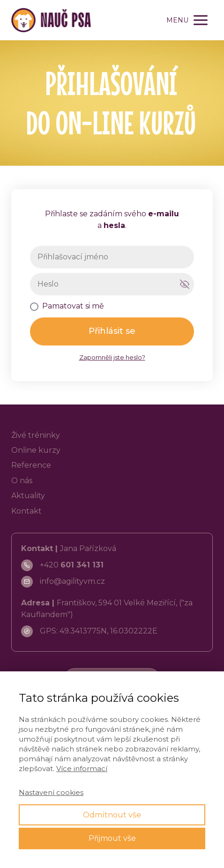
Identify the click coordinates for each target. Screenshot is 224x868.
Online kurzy (36, 450)
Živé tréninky (36, 435)
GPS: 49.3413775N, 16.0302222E (99, 631)
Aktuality (28, 496)
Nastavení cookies (51, 792)
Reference (31, 465)
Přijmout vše (112, 838)
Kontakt (26, 511)
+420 (72, 565)
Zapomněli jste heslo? (112, 357)
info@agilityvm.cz (72, 581)
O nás (22, 481)
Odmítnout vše (112, 815)
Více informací (82, 769)
